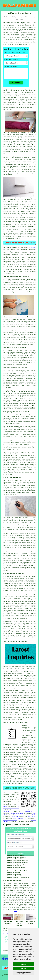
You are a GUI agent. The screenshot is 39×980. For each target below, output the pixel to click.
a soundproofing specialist (27, 815)
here (16, 911)
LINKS (20, 10)
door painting (18, 818)
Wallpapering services (10, 248)
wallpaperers (7, 261)
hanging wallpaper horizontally (24, 382)
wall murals (32, 817)
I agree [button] (23, 964)
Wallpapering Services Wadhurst (16, 825)
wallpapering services (23, 26)
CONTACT (28, 10)
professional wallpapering (12, 768)
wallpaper (33, 104)
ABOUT (24, 10)
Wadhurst (33, 248)
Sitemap (4, 956)
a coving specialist (16, 813)
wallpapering (7, 140)
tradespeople (29, 822)
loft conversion (18, 810)
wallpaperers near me (14, 684)
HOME (16, 10)
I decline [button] (23, 968)
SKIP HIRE (15, 817)
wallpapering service (25, 156)
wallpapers (15, 206)
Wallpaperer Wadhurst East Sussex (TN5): (16, 22)
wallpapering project (27, 220)
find (9, 884)
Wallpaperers (6, 960)
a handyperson (28, 812)
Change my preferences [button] (23, 973)
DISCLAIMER (34, 10)
